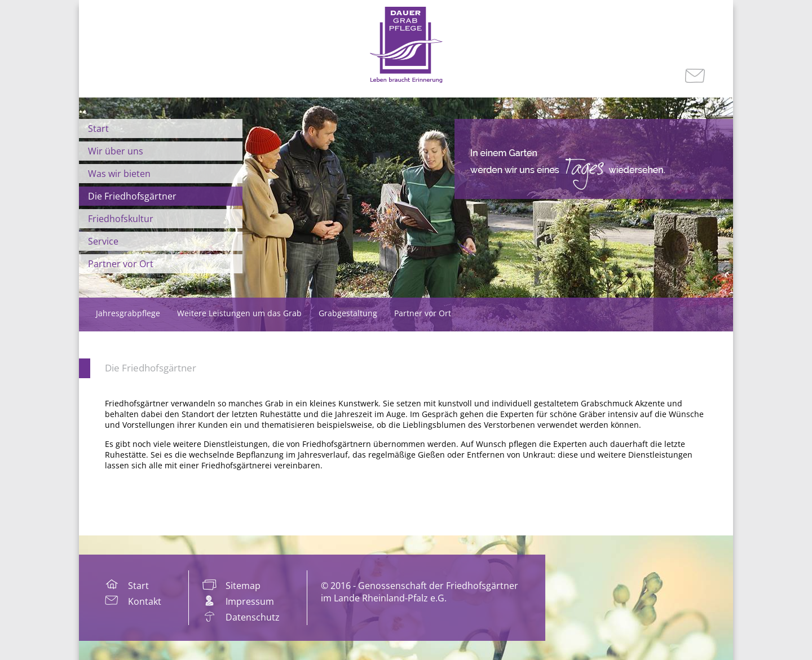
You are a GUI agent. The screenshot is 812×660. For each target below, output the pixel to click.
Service (103, 241)
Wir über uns (116, 151)
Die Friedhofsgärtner (132, 196)
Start (98, 129)
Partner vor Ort (121, 264)
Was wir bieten (119, 174)
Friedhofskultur (121, 219)
